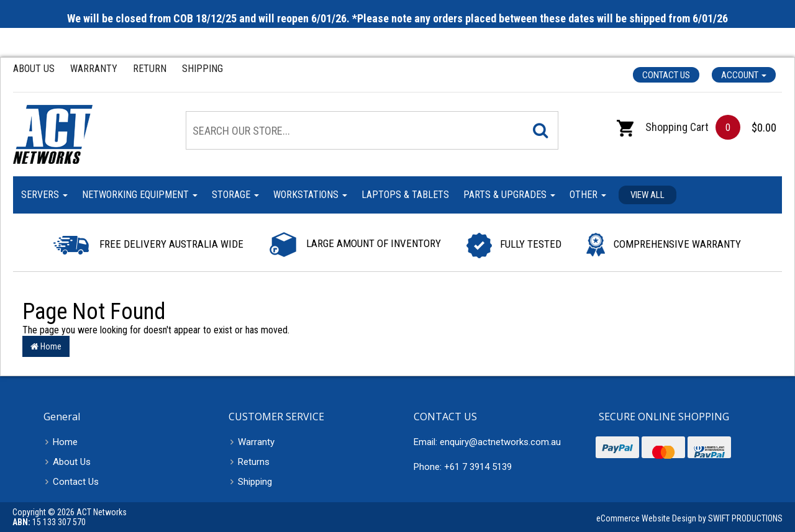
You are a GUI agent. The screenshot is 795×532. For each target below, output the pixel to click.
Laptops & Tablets (405, 195)
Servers (44, 195)
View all (647, 195)
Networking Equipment (140, 195)
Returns (254, 462)
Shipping (202, 69)
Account (744, 75)
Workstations (310, 195)
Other (588, 195)
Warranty (94, 69)
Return (150, 69)
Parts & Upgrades (509, 195)
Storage (235, 195)
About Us (34, 69)
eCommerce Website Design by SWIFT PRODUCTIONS (689, 518)
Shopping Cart (663, 127)
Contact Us (666, 75)
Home (46, 346)
